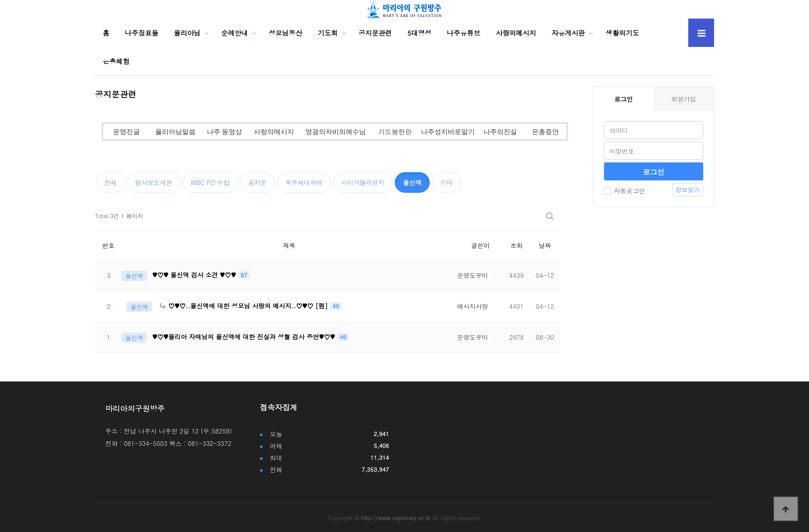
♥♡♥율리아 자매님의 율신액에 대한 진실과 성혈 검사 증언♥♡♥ (245, 336)
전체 (110, 182)
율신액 (412, 182)
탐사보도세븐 (154, 182)
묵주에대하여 (304, 182)
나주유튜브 (464, 33)
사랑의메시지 (516, 33)
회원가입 (684, 99)
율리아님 (187, 33)
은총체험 (116, 61)
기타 (446, 182)
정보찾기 (688, 189)
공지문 (257, 182)
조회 (516, 245)
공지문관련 (375, 33)
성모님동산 (286, 33)
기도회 (328, 33)
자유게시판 (568, 33)
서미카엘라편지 (363, 182)
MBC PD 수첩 (210, 182)
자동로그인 (624, 190)
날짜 (545, 245)
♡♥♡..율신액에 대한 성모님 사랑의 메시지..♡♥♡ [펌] (245, 305)
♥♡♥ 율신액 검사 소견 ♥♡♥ (195, 275)
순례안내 (235, 33)
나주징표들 (142, 33)
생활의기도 (622, 33)
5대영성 (420, 33)
